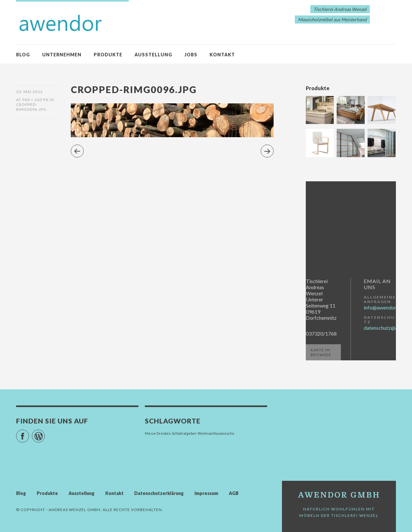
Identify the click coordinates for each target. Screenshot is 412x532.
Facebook (29, 433)
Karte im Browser (321, 352)
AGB (234, 493)
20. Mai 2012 (29, 92)
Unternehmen (62, 55)
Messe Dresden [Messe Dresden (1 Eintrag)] (158, 433)
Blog (23, 55)
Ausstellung (153, 55)
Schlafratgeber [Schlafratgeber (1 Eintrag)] (184, 433)
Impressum (206, 493)
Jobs (191, 55)
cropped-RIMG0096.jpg (31, 107)
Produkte (108, 55)
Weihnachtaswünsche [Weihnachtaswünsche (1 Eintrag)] (216, 433)
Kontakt (222, 55)
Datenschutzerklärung (159, 493)
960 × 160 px (35, 100)
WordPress (45, 433)
